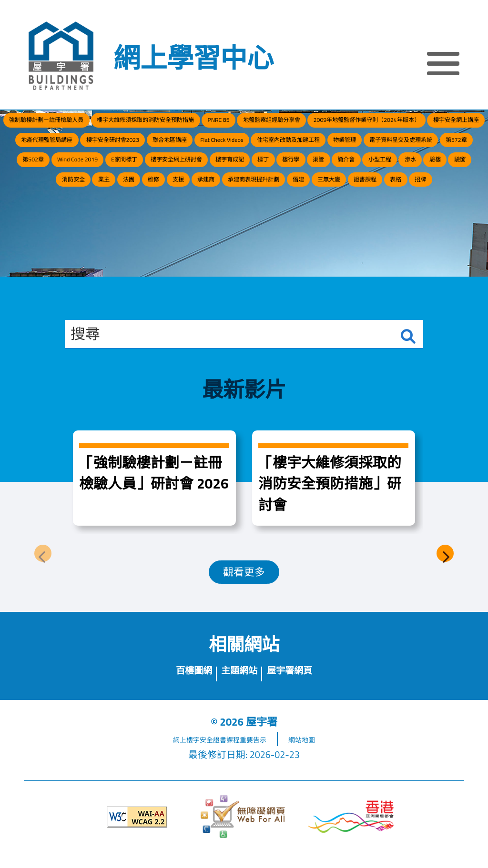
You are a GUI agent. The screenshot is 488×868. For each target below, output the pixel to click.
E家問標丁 (154, 208)
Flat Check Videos (121, 180)
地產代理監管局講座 (323, 152)
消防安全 (185, 236)
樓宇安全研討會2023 (416, 152)
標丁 (349, 208)
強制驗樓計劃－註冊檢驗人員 (92, 124)
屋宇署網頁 (305, 683)
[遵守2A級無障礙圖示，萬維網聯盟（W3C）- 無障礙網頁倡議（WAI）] (137, 832)
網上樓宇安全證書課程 (195, 754)
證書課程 (252, 264)
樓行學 (388, 208)
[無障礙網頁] (244, 832)
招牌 (329, 264)
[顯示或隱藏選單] (443, 65)
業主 (228, 236)
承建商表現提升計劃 (437, 236)
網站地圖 (322, 754)
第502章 (26, 208)
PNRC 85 (334, 124)
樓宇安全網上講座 (236, 152)
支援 (331, 236)
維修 (297, 236)
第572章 (450, 180)
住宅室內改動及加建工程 (214, 180)
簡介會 (464, 208)
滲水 (74, 236)
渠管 (426, 208)
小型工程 (31, 236)
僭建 (159, 264)
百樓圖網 (177, 683)
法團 (262, 236)
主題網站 (237, 683)
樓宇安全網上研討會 (227, 208)
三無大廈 (202, 264)
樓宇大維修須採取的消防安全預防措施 (231, 124)
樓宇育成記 (302, 208)
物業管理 (293, 180)
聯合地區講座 (47, 180)
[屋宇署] (61, 56)
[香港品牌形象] (351, 832)
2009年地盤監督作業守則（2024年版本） (110, 152)
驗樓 (108, 236)
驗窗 (142, 236)
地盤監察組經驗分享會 (408, 124)
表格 (295, 264)
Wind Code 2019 (88, 208)
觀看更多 (244, 576)
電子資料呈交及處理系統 (372, 180)
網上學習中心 (193, 58)
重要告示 (262, 754)
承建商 (370, 236)
